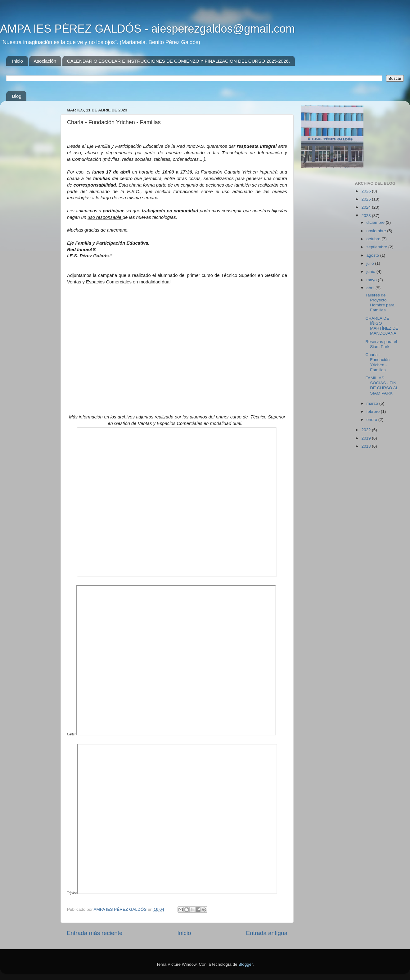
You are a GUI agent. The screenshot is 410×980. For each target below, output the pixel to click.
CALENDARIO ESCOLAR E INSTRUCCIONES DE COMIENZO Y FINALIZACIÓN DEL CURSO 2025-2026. (178, 61)
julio (371, 263)
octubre (374, 239)
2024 (367, 207)
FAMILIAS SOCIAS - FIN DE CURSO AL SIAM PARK (382, 386)
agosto (373, 255)
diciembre (376, 222)
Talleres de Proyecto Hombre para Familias (380, 303)
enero (372, 420)
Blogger (246, 964)
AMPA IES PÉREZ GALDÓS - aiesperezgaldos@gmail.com (147, 29)
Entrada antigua (267, 933)
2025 (367, 199)
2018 (367, 446)
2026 (367, 191)
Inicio (18, 61)
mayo (372, 280)
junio (372, 271)
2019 (367, 438)
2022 (367, 430)
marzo (373, 403)
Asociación (45, 61)
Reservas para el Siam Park (381, 344)
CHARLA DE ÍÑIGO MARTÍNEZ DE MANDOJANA (382, 326)
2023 (367, 216)
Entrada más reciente (95, 933)
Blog (17, 96)
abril (371, 288)
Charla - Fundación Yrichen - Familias (377, 362)
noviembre (377, 231)
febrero (374, 411)
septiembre (378, 247)
